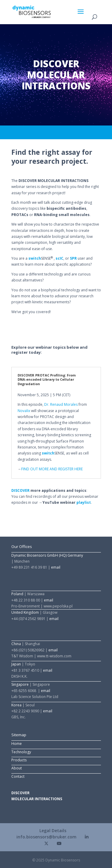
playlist (84, 502)
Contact (18, 776)
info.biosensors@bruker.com (46, 837)
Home (17, 744)
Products (19, 760)
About (17, 768)
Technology (21, 752)
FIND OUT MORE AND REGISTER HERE (52, 469)
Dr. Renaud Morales (61, 404)
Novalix (24, 411)
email (56, 567)
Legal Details (53, 831)
